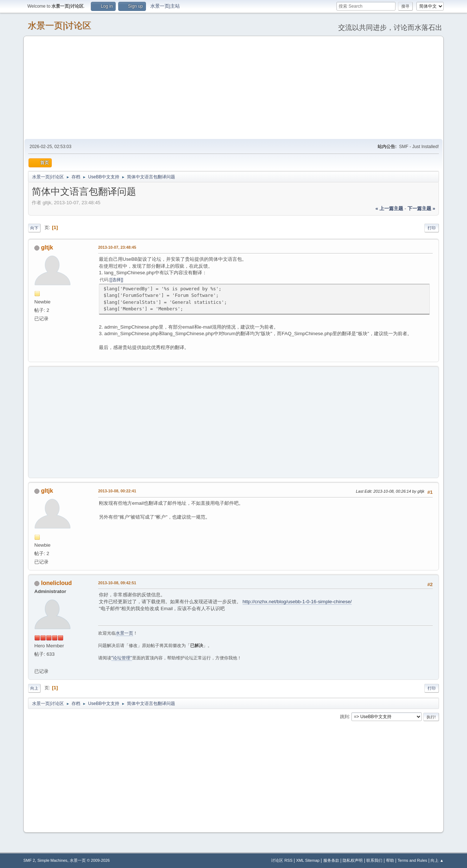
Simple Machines (52, 860)
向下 (34, 228)
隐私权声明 (353, 860)
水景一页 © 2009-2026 (90, 860)
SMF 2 (29, 860)
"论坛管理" (122, 658)
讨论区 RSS (282, 860)
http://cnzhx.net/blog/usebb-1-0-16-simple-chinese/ (297, 602)
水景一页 (124, 633)
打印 (432, 228)
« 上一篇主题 (389, 208)
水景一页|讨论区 (59, 25)
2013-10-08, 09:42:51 (117, 583)
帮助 (390, 860)
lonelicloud (56, 583)
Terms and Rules (412, 860)
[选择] (117, 280)
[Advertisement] (233, 87)
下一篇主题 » (421, 208)
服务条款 (331, 860)
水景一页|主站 (165, 6)
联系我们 (374, 860)
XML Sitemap (308, 860)
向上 (34, 688)
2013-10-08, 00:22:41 (117, 491)
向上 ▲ (437, 860)
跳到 (344, 717)
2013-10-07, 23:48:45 (117, 247)
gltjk (47, 247)
